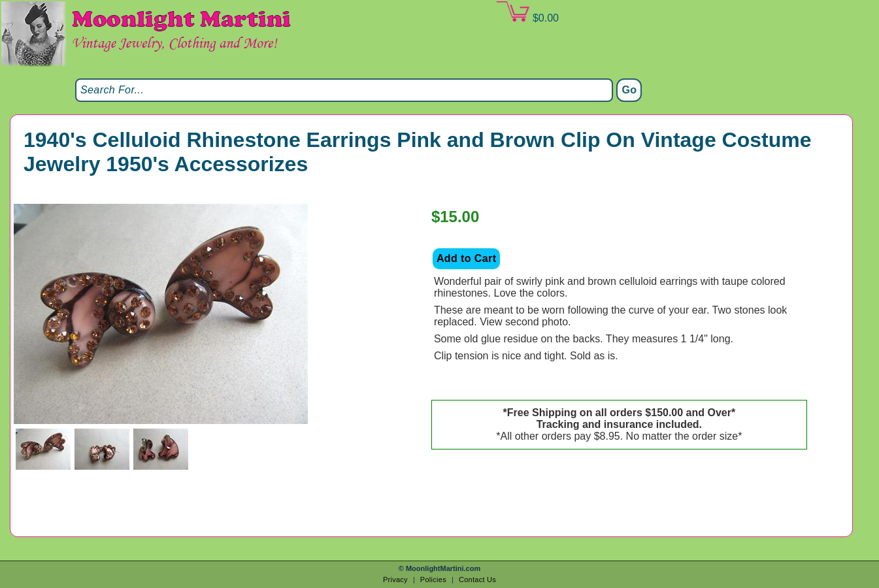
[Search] (344, 90)
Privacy (395, 580)
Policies (433, 580)
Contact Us (477, 580)
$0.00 (527, 12)
